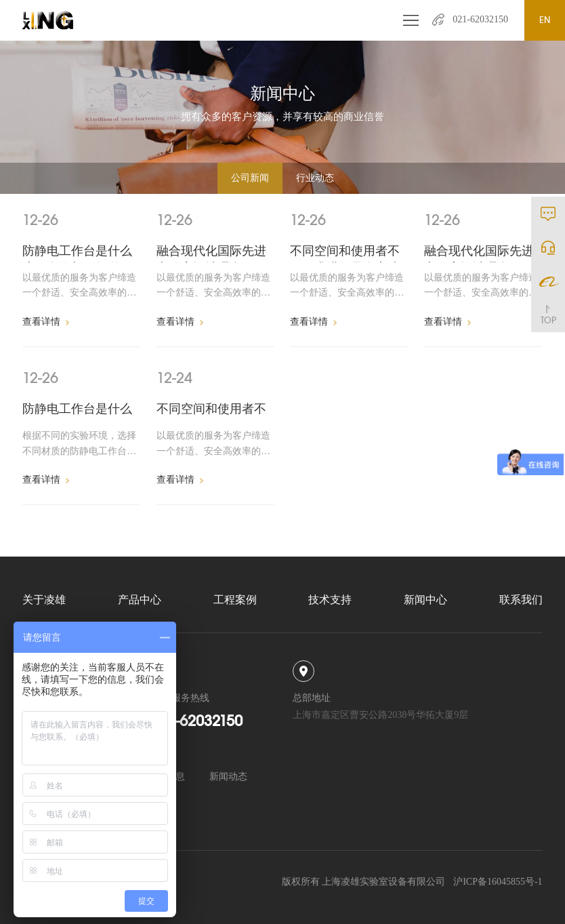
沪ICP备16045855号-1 (498, 882)
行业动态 (315, 178)
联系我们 (521, 600)
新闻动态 (228, 777)
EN (545, 20)
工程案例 (235, 600)
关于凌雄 (44, 600)
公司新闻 (250, 178)
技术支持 (330, 600)
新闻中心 (425, 600)
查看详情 (46, 322)
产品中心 (140, 600)
